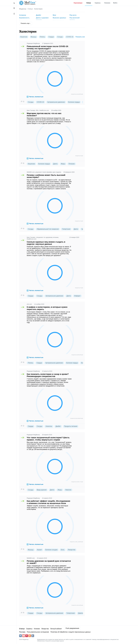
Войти (115, 3)
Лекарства (72, 550)
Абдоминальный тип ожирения (48, 229)
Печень (42, 37)
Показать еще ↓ (26, 23)
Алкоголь (49, 426)
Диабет (38, 15)
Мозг (54, 15)
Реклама (22, 632)
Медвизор (23, 9)
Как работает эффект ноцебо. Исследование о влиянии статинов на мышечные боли (48, 502)
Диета (55, 164)
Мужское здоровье (59, 18)
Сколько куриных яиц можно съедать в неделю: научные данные (46, 243)
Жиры (63, 164)
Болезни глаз (24, 20)
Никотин (68, 490)
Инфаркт (77, 296)
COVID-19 (70, 37)
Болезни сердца (74, 102)
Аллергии (23, 15)
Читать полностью (35, 97)
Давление (82, 613)
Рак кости (73, 15)
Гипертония (66, 229)
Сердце (51, 37)
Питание (72, 164)
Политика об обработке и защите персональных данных (71, 632)
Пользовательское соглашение (38, 632)
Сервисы (98, 3)
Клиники (107, 3)
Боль (63, 550)
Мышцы (34, 37)
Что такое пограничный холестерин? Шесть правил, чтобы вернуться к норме (48, 439)
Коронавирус (78, 3)
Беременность (24, 18)
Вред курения (42, 490)
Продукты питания (71, 426)
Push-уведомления (72, 628)
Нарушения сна (58, 20)
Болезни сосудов (51, 550)
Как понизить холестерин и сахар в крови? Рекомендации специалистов (48, 375)
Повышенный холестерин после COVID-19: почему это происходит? (48, 47)
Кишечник (24, 37)
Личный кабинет (56, 629)
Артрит (39, 550)
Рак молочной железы (75, 19)
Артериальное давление (56, 102)
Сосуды (60, 37)
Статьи (89, 3)
